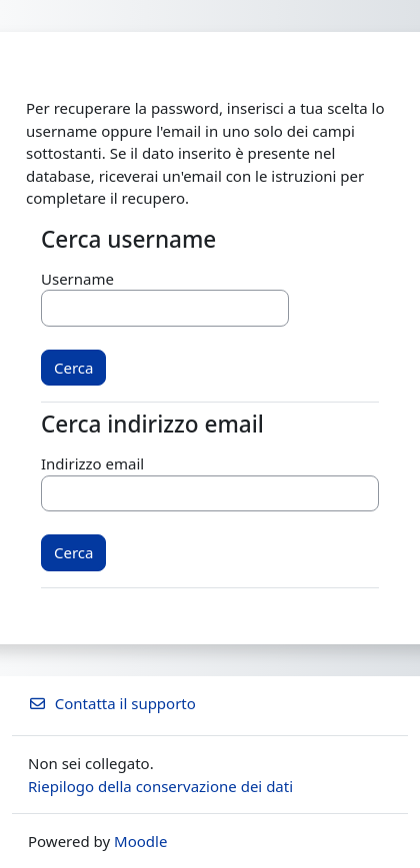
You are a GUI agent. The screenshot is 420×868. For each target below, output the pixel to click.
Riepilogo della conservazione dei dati (160, 786)
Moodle (140, 841)
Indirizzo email (92, 463)
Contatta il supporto (112, 703)
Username (77, 279)
